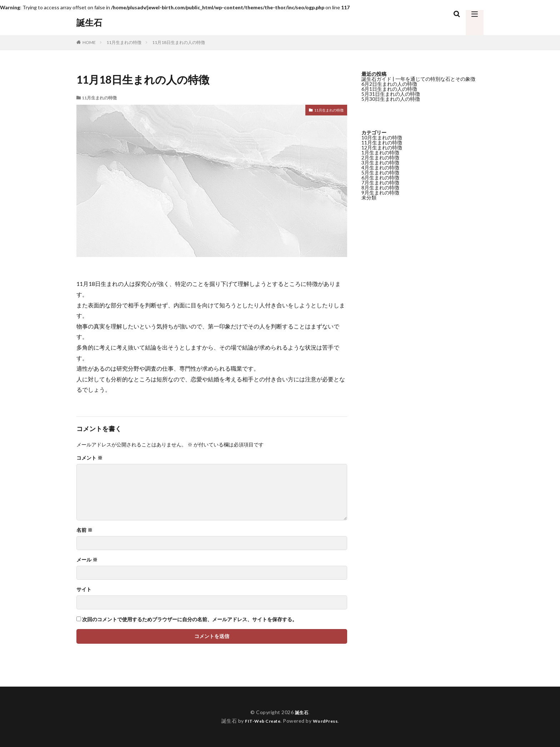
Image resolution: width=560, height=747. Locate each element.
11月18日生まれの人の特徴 (179, 42)
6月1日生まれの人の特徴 (389, 89)
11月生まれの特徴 (124, 42)
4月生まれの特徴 (380, 167)
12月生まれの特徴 (382, 147)
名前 (84, 530)
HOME (89, 42)
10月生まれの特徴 (382, 137)
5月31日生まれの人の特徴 (391, 94)
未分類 (369, 197)
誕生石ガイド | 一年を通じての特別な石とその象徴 (418, 79)
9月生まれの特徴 (380, 192)
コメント (89, 458)
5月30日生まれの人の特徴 (391, 99)
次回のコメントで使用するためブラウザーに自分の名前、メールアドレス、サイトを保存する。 (190, 619)
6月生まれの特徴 (380, 177)
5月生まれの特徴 (380, 172)
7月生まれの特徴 (380, 182)
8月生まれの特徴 (380, 187)
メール (87, 560)
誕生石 (89, 23)
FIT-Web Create (261, 721)
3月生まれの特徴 (380, 162)
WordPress (328, 721)
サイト (84, 589)
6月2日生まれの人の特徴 (389, 84)
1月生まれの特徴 (380, 152)
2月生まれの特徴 (380, 157)
